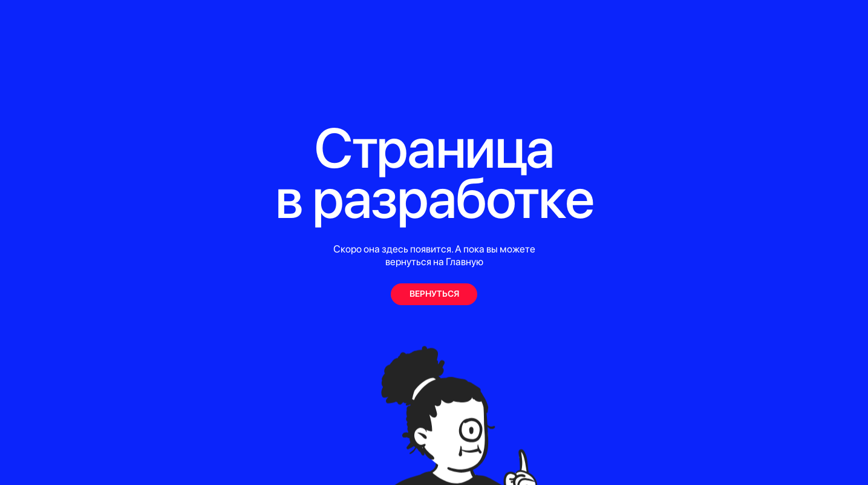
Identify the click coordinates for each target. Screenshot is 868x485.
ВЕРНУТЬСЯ (434, 293)
